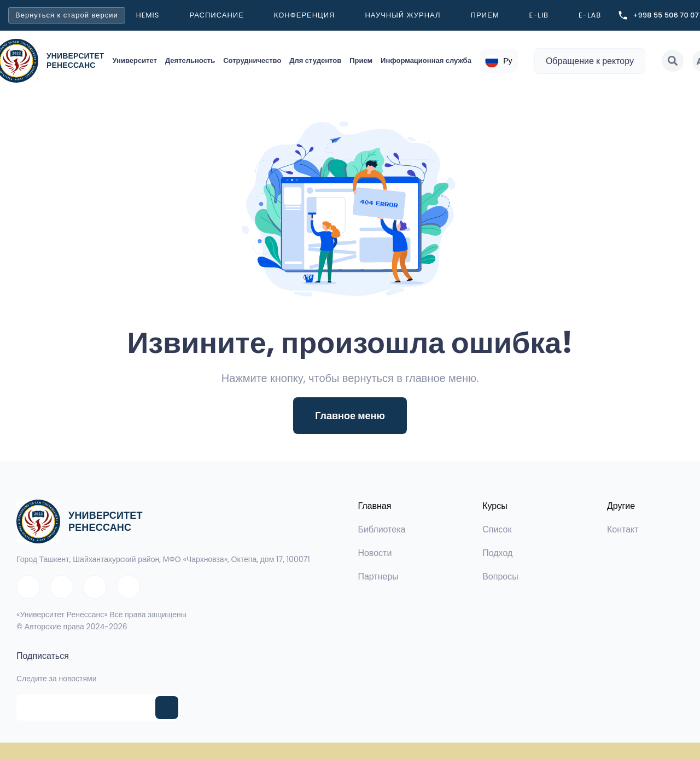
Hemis (148, 15)
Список (497, 529)
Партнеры (378, 577)
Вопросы (500, 577)
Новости (375, 553)
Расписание (216, 15)
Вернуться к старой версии (67, 15)
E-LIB (539, 15)
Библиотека (381, 529)
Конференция (305, 15)
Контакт (623, 529)
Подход (497, 553)
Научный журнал (402, 15)
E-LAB (590, 15)
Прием (485, 15)
